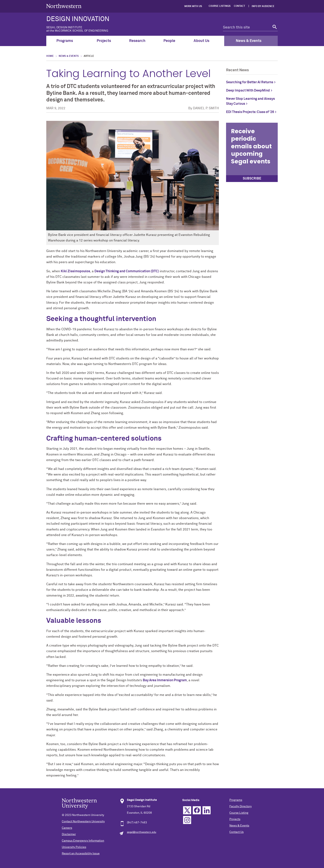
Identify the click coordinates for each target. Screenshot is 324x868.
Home (50, 56)
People (169, 41)
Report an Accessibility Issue (81, 854)
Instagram (187, 820)
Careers (67, 828)
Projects (104, 41)
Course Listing (239, 813)
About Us (204, 41)
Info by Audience (263, 6)
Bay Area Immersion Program (165, 680)
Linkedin (207, 810)
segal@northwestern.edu (142, 832)
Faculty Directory (241, 806)
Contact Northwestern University (83, 822)
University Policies (74, 847)
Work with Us (193, 6)
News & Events (251, 41)
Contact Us (236, 832)
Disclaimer (69, 834)
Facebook (197, 810)
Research (137, 41)
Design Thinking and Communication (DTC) (127, 271)
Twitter (187, 810)
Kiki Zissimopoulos (75, 271)
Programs (67, 41)
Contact (239, 6)
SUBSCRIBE (252, 178)
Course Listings (220, 6)
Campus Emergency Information (83, 841)
